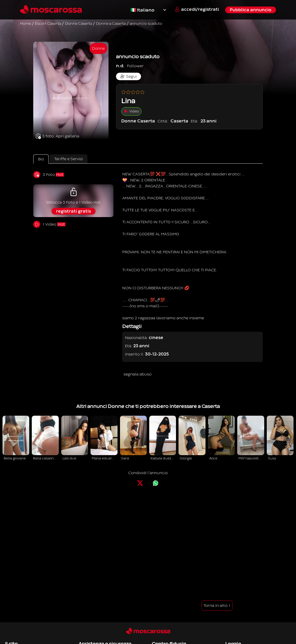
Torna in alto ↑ (217, 606)
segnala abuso (137, 374)
